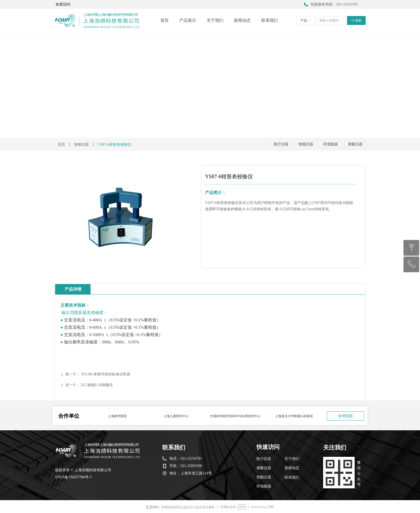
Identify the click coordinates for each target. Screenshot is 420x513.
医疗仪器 (281, 144)
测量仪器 (355, 144)
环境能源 (330, 144)
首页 (61, 145)
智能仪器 (81, 145)
